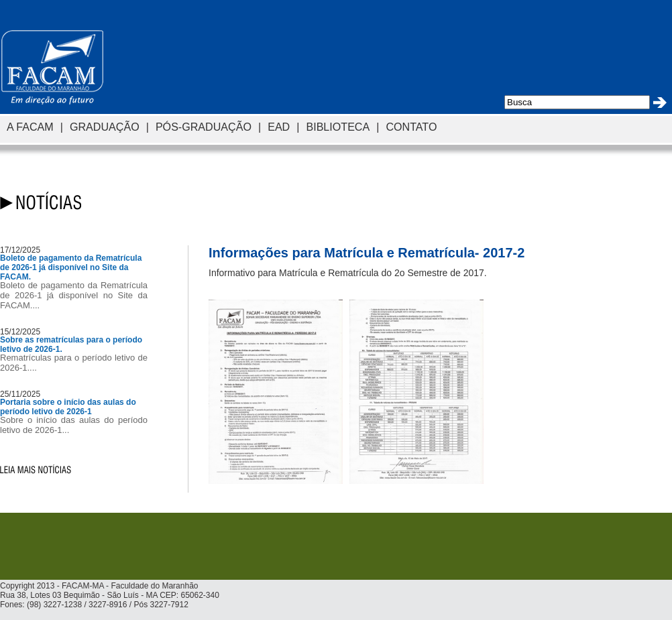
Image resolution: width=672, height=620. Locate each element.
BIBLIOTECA (338, 127)
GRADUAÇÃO (105, 127)
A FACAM (30, 127)
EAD (279, 127)
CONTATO (411, 127)
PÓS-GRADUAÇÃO (204, 127)
